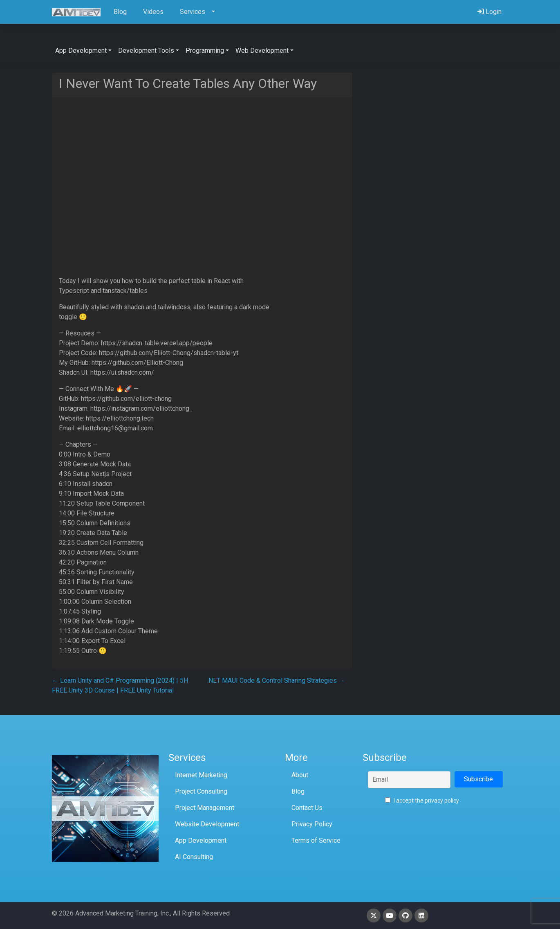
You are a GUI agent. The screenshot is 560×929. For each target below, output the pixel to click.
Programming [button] (205, 51)
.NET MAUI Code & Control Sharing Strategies (276, 680)
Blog (298, 791)
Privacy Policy (312, 824)
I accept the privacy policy (422, 801)
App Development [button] (81, 51)
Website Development (207, 824)
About (300, 775)
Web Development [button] (262, 51)
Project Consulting (201, 791)
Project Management (205, 808)
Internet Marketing (201, 775)
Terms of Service (316, 840)
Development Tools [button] (146, 51)
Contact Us (307, 808)
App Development (201, 840)
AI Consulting (194, 857)
